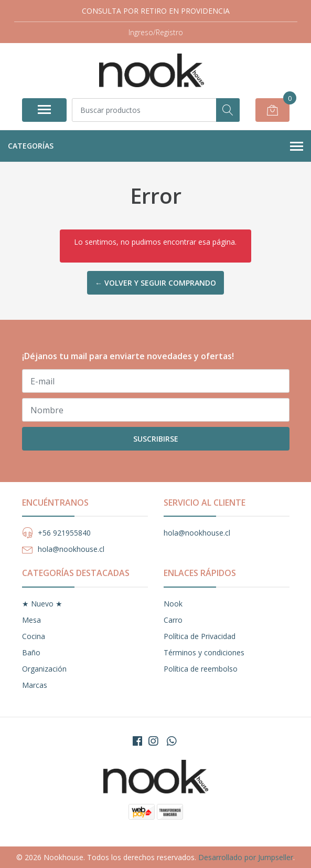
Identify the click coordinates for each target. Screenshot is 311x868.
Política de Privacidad (200, 636)
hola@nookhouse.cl (71, 549)
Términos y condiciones (204, 652)
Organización (44, 669)
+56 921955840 (64, 533)
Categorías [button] (155, 147)
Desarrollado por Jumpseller (246, 857)
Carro (173, 620)
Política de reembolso (201, 669)
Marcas (35, 685)
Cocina (34, 636)
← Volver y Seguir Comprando (155, 283)
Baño (31, 652)
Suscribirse (156, 439)
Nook (173, 604)
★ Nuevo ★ (42, 604)
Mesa (31, 620)
